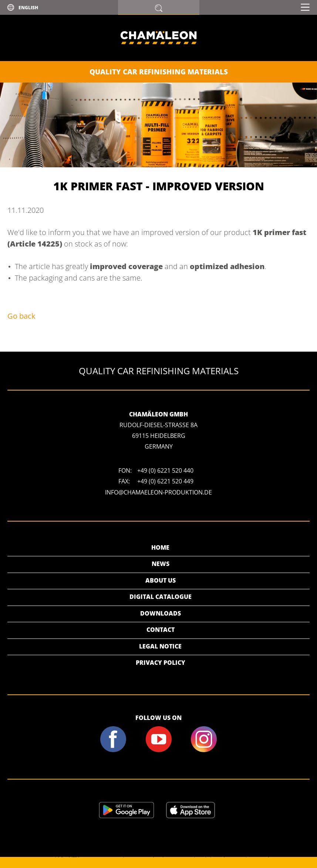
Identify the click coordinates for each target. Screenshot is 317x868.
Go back (21, 316)
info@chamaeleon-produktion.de (158, 492)
